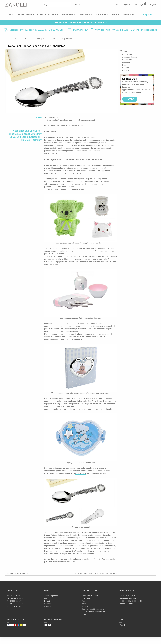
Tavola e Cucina (24, 15)
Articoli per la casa (130, 56)
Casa (8, 15)
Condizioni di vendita (90, 602)
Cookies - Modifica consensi (93, 616)
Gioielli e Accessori (47, 15)
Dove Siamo (49, 605)
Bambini (126, 67)
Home (11, 39)
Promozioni (128, 15)
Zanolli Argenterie (51, 602)
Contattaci (48, 613)
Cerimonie (48, 610)
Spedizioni (86, 605)
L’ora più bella (81, 473)
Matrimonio (127, 62)
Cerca (78, 5)
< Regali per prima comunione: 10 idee (22, 574)
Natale (125, 64)
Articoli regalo (34, 39)
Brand (114, 15)
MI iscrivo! (130, 99)
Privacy (85, 613)
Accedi (117, 5)
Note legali (86, 610)
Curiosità (126, 70)
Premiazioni (85, 15)
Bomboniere (67, 15)
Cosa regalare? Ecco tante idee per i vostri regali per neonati (71, 120)
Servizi (47, 608)
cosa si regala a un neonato (94, 168)
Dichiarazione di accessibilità (93, 618)
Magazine (147, 15)
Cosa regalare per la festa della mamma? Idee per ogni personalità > (90, 577)
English (153, 5)
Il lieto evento (52, 117)
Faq (83, 608)
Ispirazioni (101, 15)
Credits (85, 621)
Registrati (127, 5)
